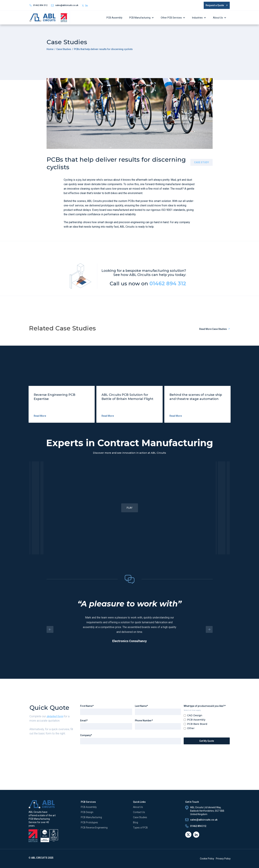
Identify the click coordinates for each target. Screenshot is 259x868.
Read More (40, 416)
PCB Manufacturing (140, 18)
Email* (84, 721)
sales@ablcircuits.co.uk (67, 5)
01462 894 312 (40, 5)
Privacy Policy (223, 859)
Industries (197, 18)
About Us (218, 18)
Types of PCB (140, 828)
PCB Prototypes (89, 822)
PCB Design (87, 812)
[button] (142, 18)
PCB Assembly (114, 18)
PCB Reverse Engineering (94, 828)
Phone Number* (144, 721)
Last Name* (141, 706)
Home (50, 49)
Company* (86, 735)
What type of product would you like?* (205, 706)
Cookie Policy (207, 859)
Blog (135, 822)
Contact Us (139, 812)
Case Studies (64, 49)
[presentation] (106, 754)
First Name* (87, 706)
